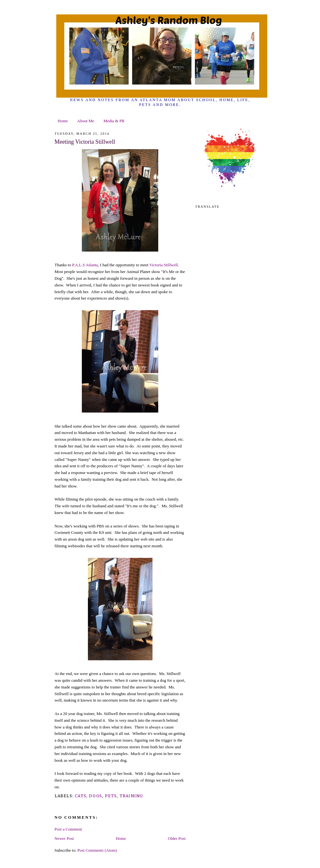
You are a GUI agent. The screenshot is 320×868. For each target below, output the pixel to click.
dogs (95, 796)
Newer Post (64, 838)
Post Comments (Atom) (97, 850)
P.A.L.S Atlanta (85, 265)
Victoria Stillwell (164, 265)
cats (81, 796)
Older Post (177, 838)
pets (111, 796)
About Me (86, 121)
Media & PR (114, 121)
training (131, 796)
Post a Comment (68, 829)
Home (63, 121)
